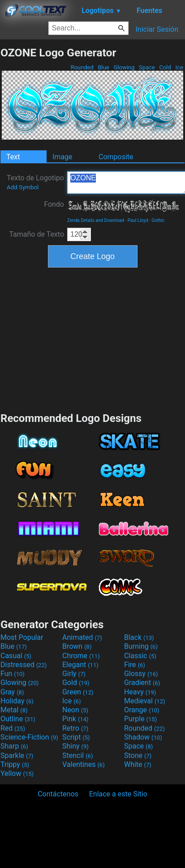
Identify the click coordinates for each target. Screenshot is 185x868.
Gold (76, 683)
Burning (141, 646)
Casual (16, 656)
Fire (135, 665)
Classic (140, 656)
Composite (116, 157)
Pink (75, 719)
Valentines (84, 764)
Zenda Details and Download (96, 220)
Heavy (140, 692)
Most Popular (22, 637)
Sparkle (17, 755)
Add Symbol (23, 187)
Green (78, 692)
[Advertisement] (93, 339)
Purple (140, 719)
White (138, 764)
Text (13, 157)
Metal (14, 710)
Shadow (143, 737)
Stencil (77, 755)
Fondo (54, 204)
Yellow (17, 773)
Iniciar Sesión (157, 29)
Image (62, 157)
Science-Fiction (29, 737)
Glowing (124, 67)
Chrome (81, 656)
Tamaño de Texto (37, 234)
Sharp (14, 746)
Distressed (24, 665)
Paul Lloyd (138, 220)
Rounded (82, 67)
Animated (82, 637)
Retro (75, 728)
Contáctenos (58, 794)
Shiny (75, 746)
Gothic (158, 220)
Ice (179, 67)
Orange (142, 710)
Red (13, 728)
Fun (13, 674)
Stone (138, 755)
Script (76, 737)
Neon (75, 710)
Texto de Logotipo (35, 182)
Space (147, 67)
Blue (103, 67)
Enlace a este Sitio (118, 794)
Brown (77, 646)
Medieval (145, 701)
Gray (12, 692)
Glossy (141, 674)
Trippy (15, 764)
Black (139, 637)
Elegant (80, 665)
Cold (165, 67)
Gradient (142, 683)
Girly (74, 674)
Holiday (17, 701)
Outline (18, 719)
